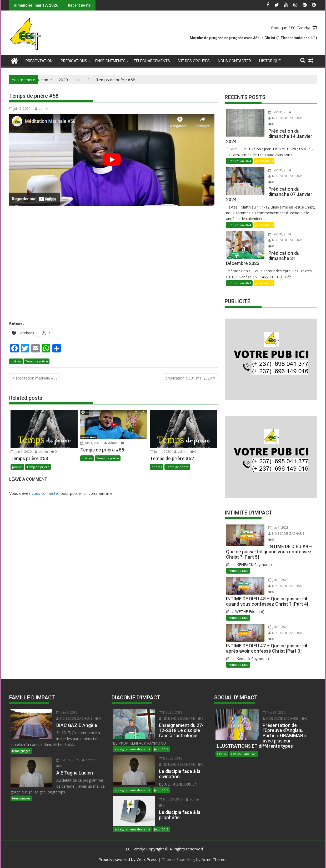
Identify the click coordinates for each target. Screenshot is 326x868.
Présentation (39, 61)
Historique (270, 61)
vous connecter (46, 493)
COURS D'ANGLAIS (244, 754)
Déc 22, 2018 (171, 758)
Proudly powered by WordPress (128, 859)
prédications (74, 61)
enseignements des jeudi (132, 749)
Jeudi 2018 (161, 749)
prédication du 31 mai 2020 (189, 378)
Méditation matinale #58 (37, 378)
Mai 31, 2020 (274, 712)
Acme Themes (215, 859)
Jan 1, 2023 (279, 527)
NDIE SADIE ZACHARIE (286, 118)
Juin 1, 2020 (21, 452)
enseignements (110, 61)
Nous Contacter (234, 61)
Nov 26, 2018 (171, 799)
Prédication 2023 (239, 283)
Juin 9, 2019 (67, 712)
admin (42, 109)
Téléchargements (152, 61)
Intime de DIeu (238, 571)
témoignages (21, 751)
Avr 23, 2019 (68, 760)
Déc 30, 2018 (171, 712)
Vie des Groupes (194, 61)
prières (16, 361)
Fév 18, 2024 (280, 112)
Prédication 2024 (239, 161)
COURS (222, 754)
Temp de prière (37, 361)
